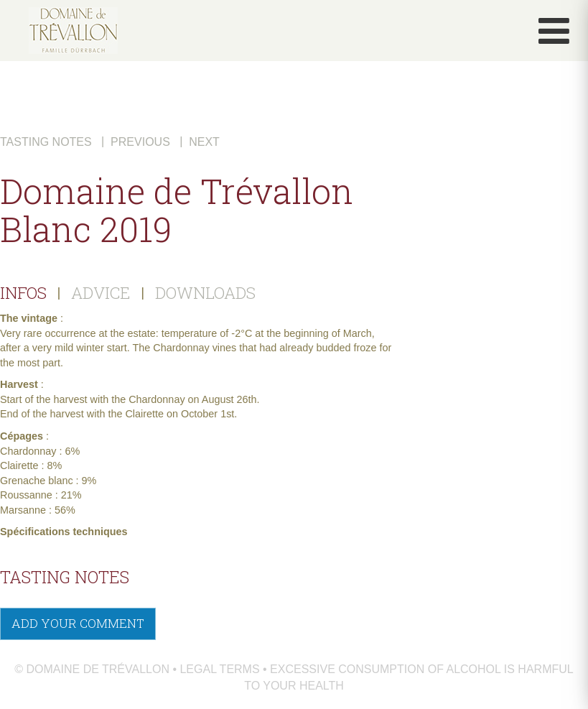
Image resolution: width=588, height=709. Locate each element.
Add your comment (78, 623)
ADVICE (101, 292)
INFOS (23, 292)
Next (204, 142)
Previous (140, 142)
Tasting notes (46, 142)
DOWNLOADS (205, 292)
